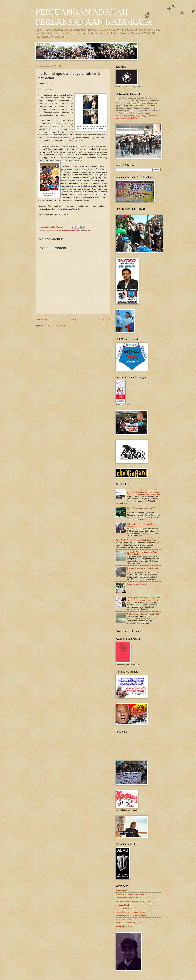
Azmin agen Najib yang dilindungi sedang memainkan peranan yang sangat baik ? (144, 599)
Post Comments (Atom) (56, 325)
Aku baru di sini (122, 891)
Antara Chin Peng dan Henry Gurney (130, 894)
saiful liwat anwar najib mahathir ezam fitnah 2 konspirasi (68, 231)
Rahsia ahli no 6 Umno (125, 926)
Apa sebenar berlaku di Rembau (129, 898)
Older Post (104, 320)
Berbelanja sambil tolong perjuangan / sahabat (134, 901)
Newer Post (42, 320)
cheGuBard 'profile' (123, 905)
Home (73, 320)
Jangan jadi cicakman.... (125, 908)
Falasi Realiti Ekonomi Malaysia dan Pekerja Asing (136, 540)
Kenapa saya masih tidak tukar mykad (131, 916)
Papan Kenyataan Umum (137, 584)
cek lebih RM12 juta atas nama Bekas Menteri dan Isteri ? (142, 553)
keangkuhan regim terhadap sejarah (130, 912)
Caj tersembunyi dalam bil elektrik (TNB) (143, 614)
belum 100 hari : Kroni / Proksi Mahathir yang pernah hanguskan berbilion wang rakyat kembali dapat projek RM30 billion (143, 492)
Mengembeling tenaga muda (127, 919)
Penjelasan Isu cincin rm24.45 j (128, 923)
